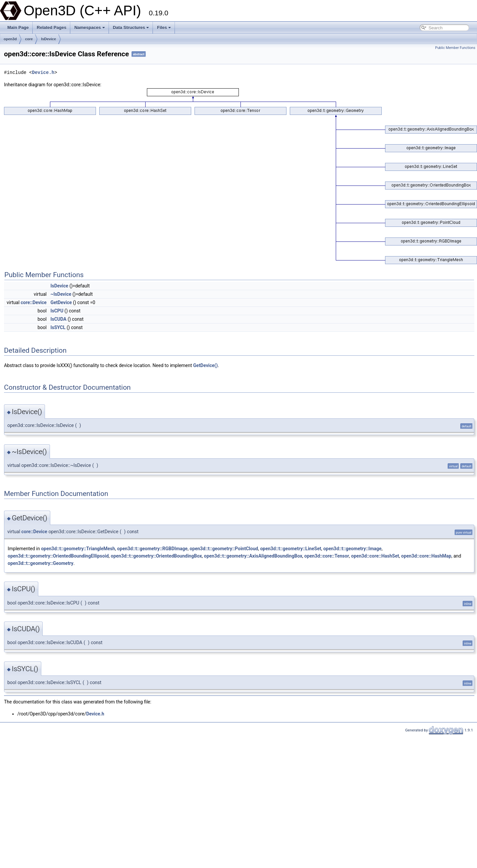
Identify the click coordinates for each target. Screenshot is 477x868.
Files (164, 27)
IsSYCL (58, 327)
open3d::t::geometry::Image (352, 549)
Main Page (18, 27)
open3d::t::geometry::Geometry (40, 563)
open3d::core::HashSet (375, 556)
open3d (10, 39)
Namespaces (90, 27)
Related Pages (51, 27)
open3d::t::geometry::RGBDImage (153, 549)
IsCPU (57, 311)
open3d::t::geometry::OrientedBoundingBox (157, 556)
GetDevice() (206, 365)
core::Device (34, 302)
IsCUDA (58, 319)
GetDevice (61, 302)
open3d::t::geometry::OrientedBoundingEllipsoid (58, 556)
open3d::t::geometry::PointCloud (224, 549)
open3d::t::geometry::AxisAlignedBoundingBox (253, 556)
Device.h (43, 72)
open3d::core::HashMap (426, 556)
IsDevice (48, 39)
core (29, 39)
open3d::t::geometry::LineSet (291, 549)
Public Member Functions (455, 48)
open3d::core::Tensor (327, 556)
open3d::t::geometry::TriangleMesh (78, 549)
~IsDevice (61, 294)
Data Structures (131, 27)
